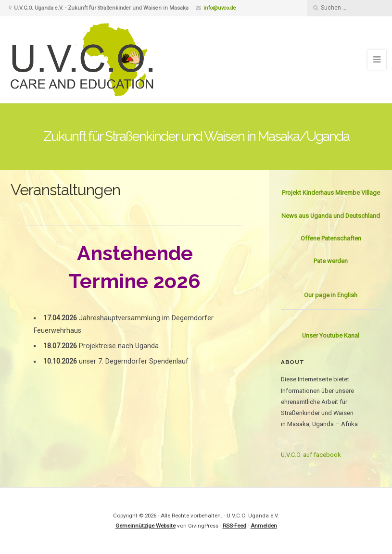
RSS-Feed (234, 526)
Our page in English (331, 295)
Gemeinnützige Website (145, 526)
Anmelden (264, 526)
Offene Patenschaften (331, 238)
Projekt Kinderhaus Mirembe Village (331, 193)
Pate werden (331, 261)
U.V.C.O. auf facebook (311, 455)
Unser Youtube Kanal (331, 335)
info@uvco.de (220, 8)
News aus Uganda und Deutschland (331, 216)
